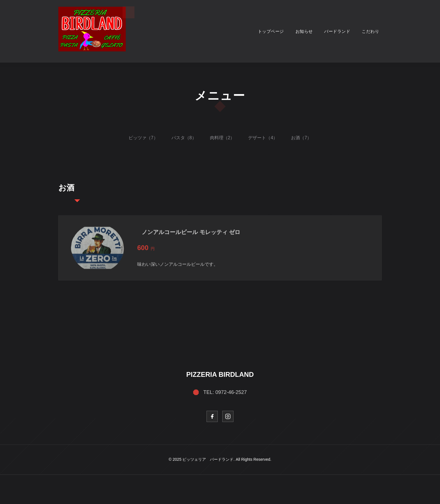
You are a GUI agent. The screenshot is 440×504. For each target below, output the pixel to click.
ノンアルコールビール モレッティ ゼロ (191, 234)
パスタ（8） (184, 138)
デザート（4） (263, 138)
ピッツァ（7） (143, 138)
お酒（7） (301, 138)
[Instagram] (228, 416)
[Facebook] (212, 416)
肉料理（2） (222, 138)
